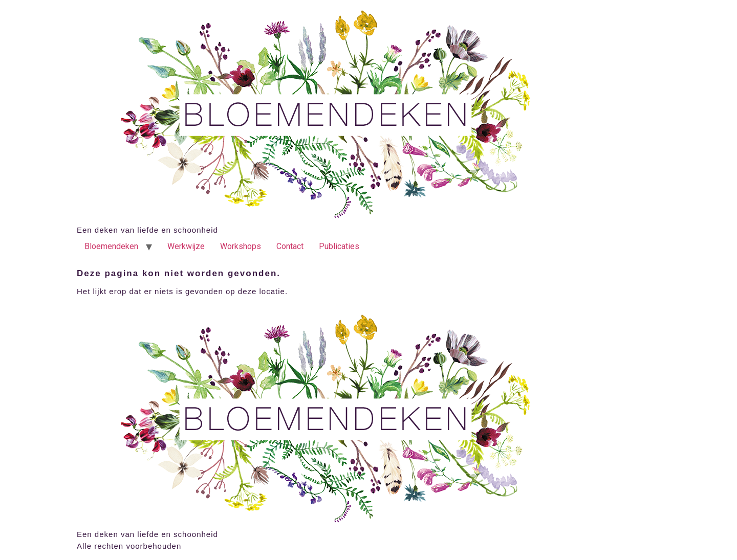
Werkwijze (186, 246)
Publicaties (339, 246)
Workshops (241, 246)
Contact (290, 246)
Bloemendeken (111, 246)
